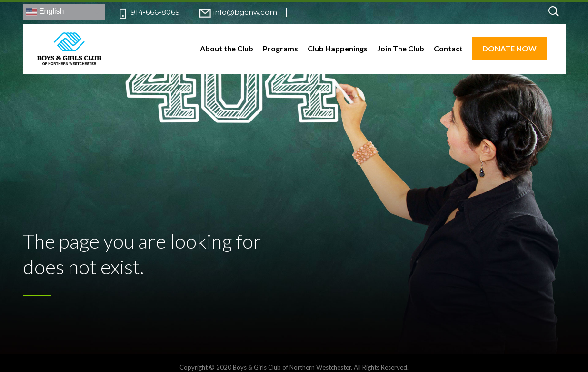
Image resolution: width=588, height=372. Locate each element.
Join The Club (401, 49)
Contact (448, 49)
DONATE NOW (509, 48)
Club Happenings (338, 49)
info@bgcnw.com (245, 12)
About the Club (227, 49)
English (45, 12)
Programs (280, 49)
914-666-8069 (155, 12)
